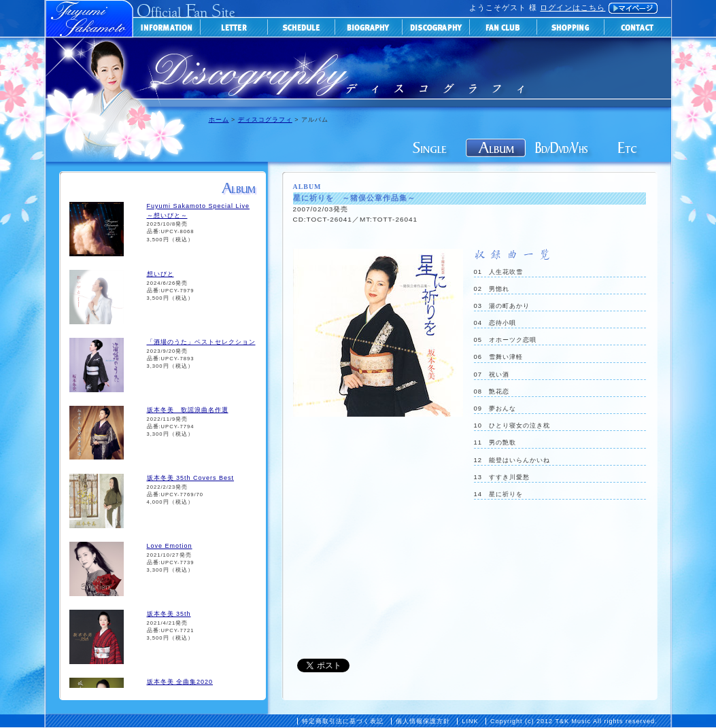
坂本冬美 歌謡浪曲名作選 (188, 410)
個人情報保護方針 (423, 721)
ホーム (219, 120)
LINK (470, 721)
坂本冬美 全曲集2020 (180, 682)
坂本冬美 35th (169, 614)
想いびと (160, 274)
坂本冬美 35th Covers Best (191, 478)
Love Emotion (170, 546)
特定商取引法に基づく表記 (343, 721)
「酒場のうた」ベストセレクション (201, 342)
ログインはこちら (573, 7)
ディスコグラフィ (265, 120)
